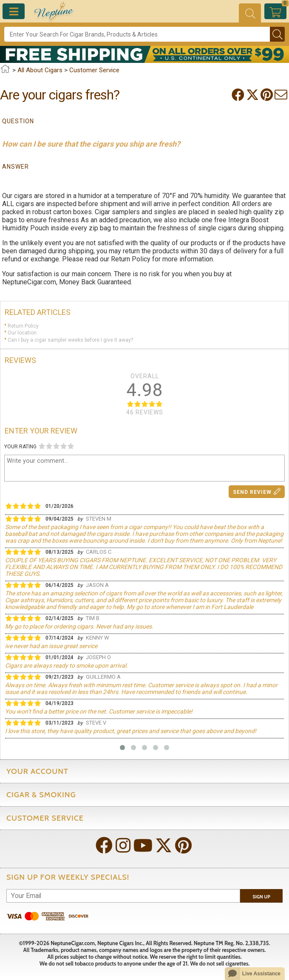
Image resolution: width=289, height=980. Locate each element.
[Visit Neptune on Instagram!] (124, 846)
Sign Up (261, 897)
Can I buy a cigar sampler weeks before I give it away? (70, 340)
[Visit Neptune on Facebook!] (105, 846)
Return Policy (23, 326)
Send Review (257, 491)
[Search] (137, 34)
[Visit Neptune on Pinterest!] (184, 846)
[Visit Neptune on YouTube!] (144, 846)
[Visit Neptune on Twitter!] (164, 846)
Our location (22, 333)
